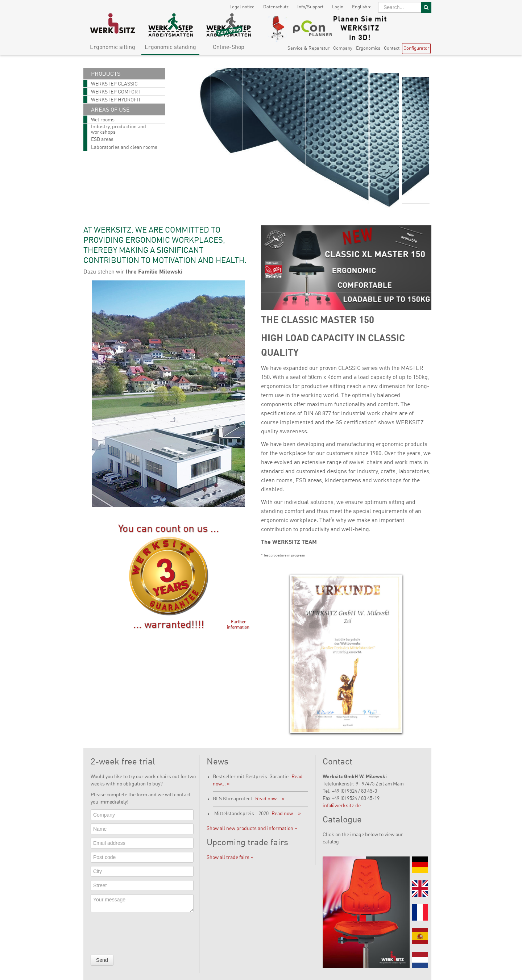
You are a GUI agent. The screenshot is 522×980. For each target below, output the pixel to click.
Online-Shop (229, 47)
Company (343, 48)
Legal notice (242, 7)
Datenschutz (276, 7)
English (361, 7)
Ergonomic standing (170, 47)
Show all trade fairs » (230, 858)
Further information (238, 625)
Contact (392, 48)
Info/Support (310, 7)
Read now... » (270, 799)
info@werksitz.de (342, 806)
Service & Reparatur (308, 48)
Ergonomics (368, 48)
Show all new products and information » (252, 829)
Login (338, 7)
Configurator (416, 48)
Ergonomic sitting (113, 47)
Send (102, 960)
